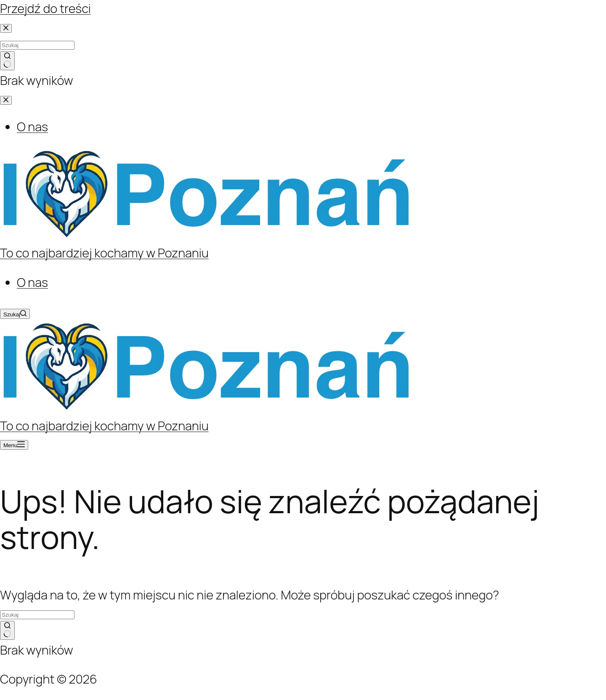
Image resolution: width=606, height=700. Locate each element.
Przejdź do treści (45, 8)
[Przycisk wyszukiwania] (7, 631)
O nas (32, 282)
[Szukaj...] (37, 615)
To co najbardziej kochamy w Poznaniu (104, 253)
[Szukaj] (15, 314)
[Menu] (14, 445)
